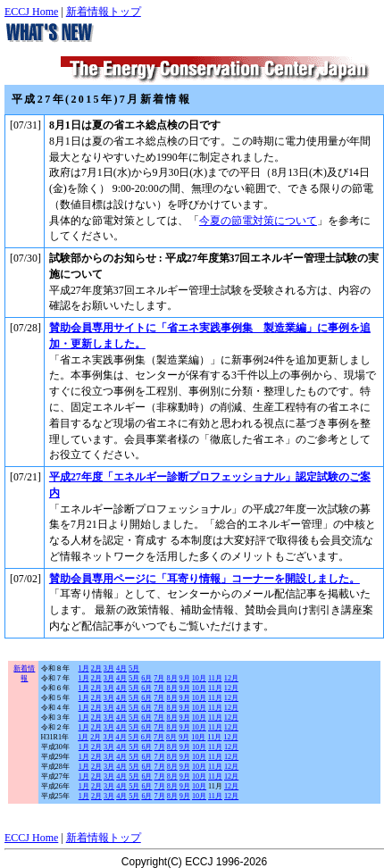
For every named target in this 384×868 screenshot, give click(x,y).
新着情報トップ (104, 12)
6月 (146, 678)
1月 (84, 668)
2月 (96, 668)
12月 (231, 678)
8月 (171, 678)
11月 (215, 678)
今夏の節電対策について (258, 221)
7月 (159, 678)
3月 (109, 668)
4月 (121, 668)
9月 (185, 678)
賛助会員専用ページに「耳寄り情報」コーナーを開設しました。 (205, 579)
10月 (199, 678)
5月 (134, 668)
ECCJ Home (31, 12)
